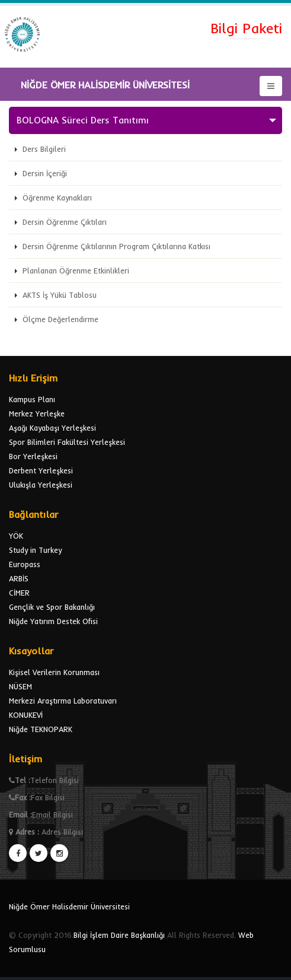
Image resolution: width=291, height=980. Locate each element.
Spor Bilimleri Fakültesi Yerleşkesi (67, 442)
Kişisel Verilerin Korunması (54, 672)
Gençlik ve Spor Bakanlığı (52, 607)
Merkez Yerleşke (37, 413)
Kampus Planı (32, 399)
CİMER (19, 593)
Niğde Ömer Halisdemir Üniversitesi (69, 906)
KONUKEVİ (26, 715)
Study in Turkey (35, 550)
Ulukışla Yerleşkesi (41, 485)
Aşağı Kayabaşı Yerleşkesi (52, 428)
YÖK (16, 536)
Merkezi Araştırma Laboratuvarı (63, 701)
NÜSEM (20, 686)
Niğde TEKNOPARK (41, 729)
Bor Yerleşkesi (33, 456)
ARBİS (19, 578)
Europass (25, 564)
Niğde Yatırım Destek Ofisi (53, 621)
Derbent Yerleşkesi (41, 470)
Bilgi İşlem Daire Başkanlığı (119, 935)
